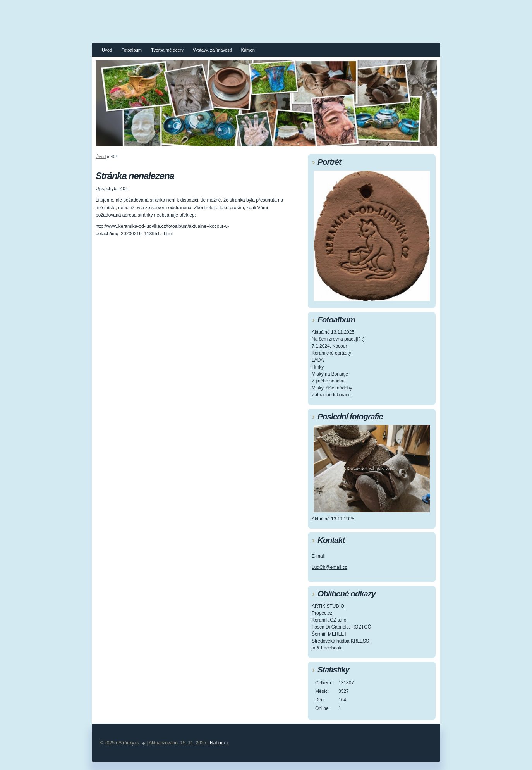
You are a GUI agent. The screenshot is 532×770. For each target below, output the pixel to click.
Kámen (248, 50)
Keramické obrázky (331, 353)
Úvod (107, 50)
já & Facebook (327, 648)
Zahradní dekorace (331, 395)
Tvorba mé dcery (167, 50)
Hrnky (318, 367)
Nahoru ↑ (219, 743)
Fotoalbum (131, 50)
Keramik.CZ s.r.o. (330, 620)
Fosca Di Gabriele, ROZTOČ (341, 627)
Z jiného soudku (328, 381)
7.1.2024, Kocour (329, 346)
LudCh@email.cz (329, 567)
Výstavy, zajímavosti (212, 50)
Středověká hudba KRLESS (340, 641)
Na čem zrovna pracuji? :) (338, 339)
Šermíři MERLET (329, 634)
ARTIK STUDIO (328, 606)
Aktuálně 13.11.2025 (333, 332)
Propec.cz (322, 613)
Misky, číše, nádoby (332, 388)
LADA (318, 360)
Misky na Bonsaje (330, 374)
